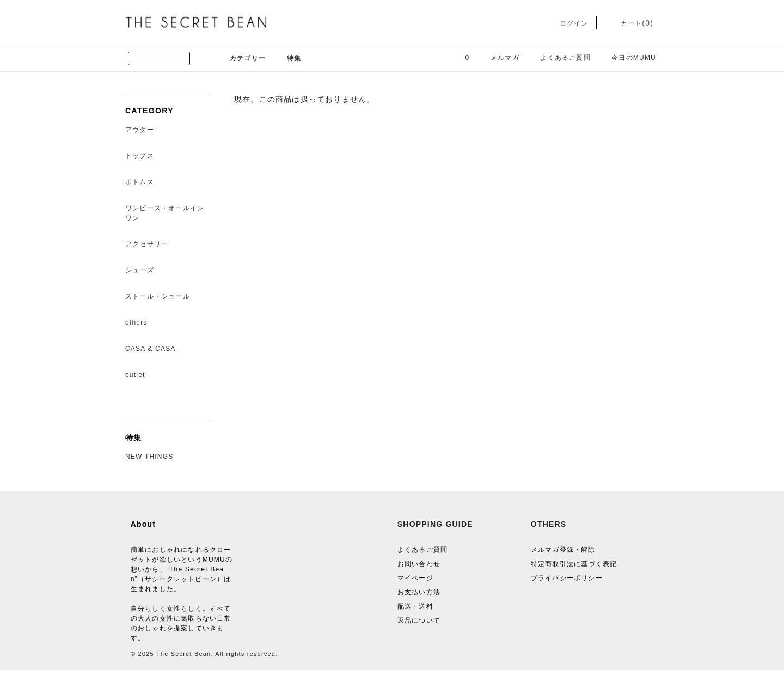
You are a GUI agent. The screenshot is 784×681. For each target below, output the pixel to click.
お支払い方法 (419, 592)
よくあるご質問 (559, 58)
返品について (419, 621)
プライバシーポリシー (567, 578)
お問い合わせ (419, 564)
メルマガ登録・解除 (563, 550)
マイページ (415, 578)
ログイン (566, 23)
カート (629, 23)
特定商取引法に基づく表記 (574, 564)
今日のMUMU (627, 58)
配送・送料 (415, 606)
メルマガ (498, 58)
